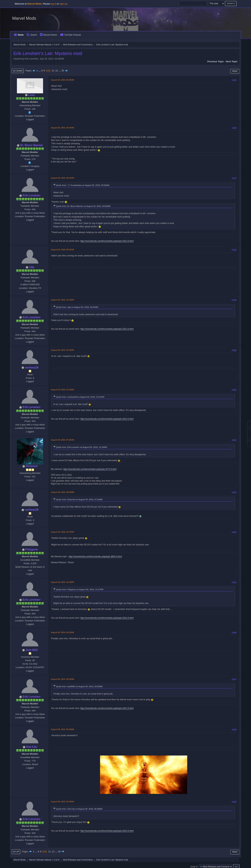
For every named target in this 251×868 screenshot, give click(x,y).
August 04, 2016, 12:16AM (62, 390)
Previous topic (216, 61)
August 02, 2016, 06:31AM (62, 250)
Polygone (32, 549)
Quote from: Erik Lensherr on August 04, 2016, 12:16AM (81, 447)
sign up (63, 4)
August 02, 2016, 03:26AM (62, 80)
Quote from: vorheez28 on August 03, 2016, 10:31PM (80, 397)
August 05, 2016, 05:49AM (62, 802)
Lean (32, 95)
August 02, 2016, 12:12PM (62, 300)
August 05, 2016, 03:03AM (62, 632)
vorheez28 (32, 368)
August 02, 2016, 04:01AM (62, 178)
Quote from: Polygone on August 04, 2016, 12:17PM (80, 589)
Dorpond (32, 466)
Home (19, 35)
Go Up (16, 852)
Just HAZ (32, 650)
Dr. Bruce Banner (32, 145)
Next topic (232, 61)
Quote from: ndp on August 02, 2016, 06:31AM (77, 307)
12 (57, 71)
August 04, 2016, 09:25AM (62, 492)
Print (235, 71)
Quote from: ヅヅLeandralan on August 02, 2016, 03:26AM (83, 185)
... (40, 71)
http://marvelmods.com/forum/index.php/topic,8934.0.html (95, 557)
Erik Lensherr (32, 195)
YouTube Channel (71, 35)
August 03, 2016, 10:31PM (62, 350)
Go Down (18, 71)
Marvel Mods (24, 18)
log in (53, 4)
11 (53, 71)
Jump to (194, 866)
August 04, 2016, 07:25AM (62, 440)
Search (32, 35)
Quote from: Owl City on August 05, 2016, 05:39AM (79, 809)
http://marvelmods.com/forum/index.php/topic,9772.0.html (90, 469)
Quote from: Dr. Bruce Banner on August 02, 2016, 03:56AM (83, 206)
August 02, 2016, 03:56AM (62, 128)
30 (63, 71)
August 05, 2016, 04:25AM (62, 679)
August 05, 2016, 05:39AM (62, 729)
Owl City (32, 747)
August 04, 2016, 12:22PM (62, 582)
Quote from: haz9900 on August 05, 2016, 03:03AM (79, 686)
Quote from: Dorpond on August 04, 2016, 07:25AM (79, 499)
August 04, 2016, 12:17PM (62, 532)
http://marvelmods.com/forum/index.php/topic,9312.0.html (107, 241)
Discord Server (49, 35)
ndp (32, 267)
